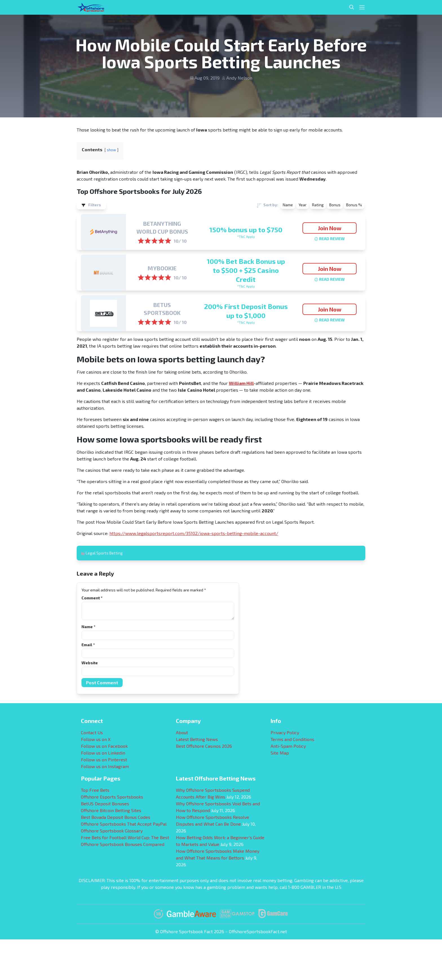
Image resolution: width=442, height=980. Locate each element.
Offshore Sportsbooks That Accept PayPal (124, 824)
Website (90, 663)
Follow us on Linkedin (103, 753)
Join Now (330, 228)
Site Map (280, 753)
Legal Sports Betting (104, 553)
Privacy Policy (285, 732)
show (111, 150)
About (182, 732)
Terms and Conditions (292, 739)
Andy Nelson (239, 78)
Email (88, 645)
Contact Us (92, 732)
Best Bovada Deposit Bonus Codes (116, 817)
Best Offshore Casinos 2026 (204, 746)
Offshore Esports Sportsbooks (112, 797)
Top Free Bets (95, 790)
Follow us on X (96, 739)
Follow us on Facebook (104, 746)
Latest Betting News (197, 739)
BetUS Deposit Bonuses (105, 803)
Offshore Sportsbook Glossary (112, 831)
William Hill (241, 383)
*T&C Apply (246, 236)
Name (88, 627)
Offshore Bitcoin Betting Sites (111, 810)
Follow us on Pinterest (104, 759)
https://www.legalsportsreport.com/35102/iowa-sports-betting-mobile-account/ (194, 533)
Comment (92, 598)
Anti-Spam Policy (288, 746)
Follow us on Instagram (105, 766)
